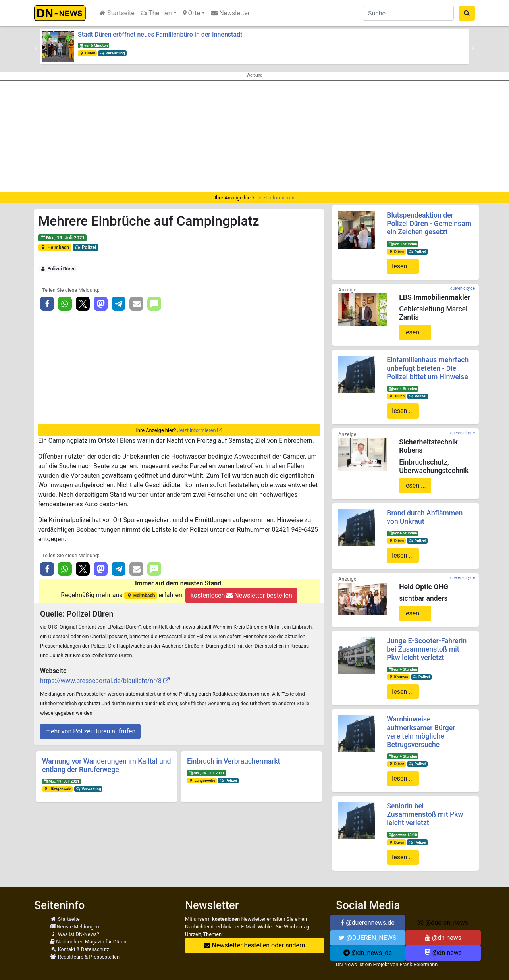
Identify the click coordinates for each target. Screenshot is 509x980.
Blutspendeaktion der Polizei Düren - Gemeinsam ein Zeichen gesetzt (429, 224)
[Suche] (408, 13)
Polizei (85, 247)
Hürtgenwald (58, 789)
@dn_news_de (368, 953)
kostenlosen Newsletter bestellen (241, 595)
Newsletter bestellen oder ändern (255, 945)
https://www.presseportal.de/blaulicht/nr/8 (101, 681)
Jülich (396, 396)
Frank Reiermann (419, 964)
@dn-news (443, 938)
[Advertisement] (254, 136)
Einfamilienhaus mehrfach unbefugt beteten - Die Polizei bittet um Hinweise (428, 368)
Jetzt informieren (275, 198)
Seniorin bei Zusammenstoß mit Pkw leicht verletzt (425, 814)
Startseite (117, 13)
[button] (36, 48)
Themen (156, 13)
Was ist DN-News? (75, 934)
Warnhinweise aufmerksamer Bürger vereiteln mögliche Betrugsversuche (421, 732)
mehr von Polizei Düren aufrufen (90, 731)
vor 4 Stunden (403, 389)
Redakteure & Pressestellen (85, 957)
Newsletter (230, 13)
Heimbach (55, 247)
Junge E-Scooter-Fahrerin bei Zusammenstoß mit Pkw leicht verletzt (427, 649)
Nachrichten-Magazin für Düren (88, 942)
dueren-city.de (463, 288)
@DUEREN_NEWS (367, 938)
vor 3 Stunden (403, 244)
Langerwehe (202, 780)
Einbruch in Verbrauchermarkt (233, 761)
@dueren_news (443, 923)
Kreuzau (398, 677)
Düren (87, 53)
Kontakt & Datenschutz (80, 949)
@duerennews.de (368, 923)
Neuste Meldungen (75, 927)
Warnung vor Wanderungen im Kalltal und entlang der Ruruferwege (106, 765)
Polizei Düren (58, 269)
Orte (192, 13)
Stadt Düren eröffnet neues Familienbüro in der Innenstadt (160, 34)
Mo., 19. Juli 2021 (63, 238)
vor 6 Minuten (94, 45)
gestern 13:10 (403, 835)
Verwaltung (112, 53)
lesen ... (403, 266)
